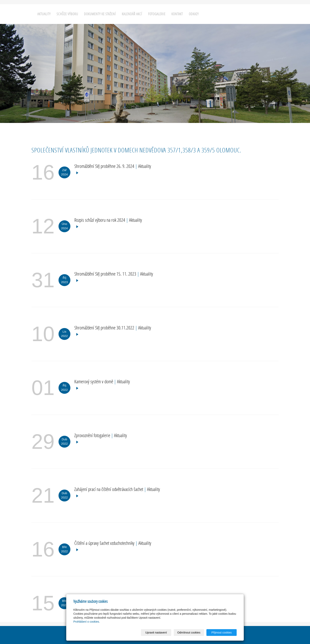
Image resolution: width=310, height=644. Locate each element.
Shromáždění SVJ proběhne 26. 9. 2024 (105, 166)
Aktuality (44, 14)
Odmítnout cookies (189, 633)
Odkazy (194, 14)
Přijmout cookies (222, 633)
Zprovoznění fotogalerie (93, 435)
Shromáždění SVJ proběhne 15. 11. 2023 (106, 274)
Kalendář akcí (132, 14)
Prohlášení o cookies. (87, 622)
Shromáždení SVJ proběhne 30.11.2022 (105, 328)
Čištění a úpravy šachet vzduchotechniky (105, 543)
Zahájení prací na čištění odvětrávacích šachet (109, 489)
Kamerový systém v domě (94, 381)
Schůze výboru (67, 14)
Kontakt (177, 14)
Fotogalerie (157, 14)
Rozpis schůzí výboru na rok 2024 (100, 220)
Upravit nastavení (156, 633)
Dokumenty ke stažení (100, 14)
